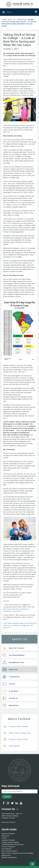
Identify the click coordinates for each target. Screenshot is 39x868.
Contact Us (10, 698)
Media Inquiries (12, 746)
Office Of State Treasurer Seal (17, 733)
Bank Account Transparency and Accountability (17, 853)
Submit (7, 797)
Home (4, 19)
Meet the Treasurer (13, 648)
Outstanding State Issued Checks (13, 844)
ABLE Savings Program (9, 851)
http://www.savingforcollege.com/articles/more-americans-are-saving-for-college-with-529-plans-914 (20, 625)
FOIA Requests (7, 849)
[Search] (15, 12)
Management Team (13, 662)
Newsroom (22, 19)
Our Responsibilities (14, 655)
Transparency (11, 677)
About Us (12, 19)
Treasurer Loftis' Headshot (16, 726)
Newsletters (11, 705)
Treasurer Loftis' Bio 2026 (16, 739)
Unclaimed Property (8, 840)
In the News (10, 691)
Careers (9, 684)
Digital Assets (6, 855)
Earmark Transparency (9, 857)
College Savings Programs (10, 842)
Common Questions (8, 847)
